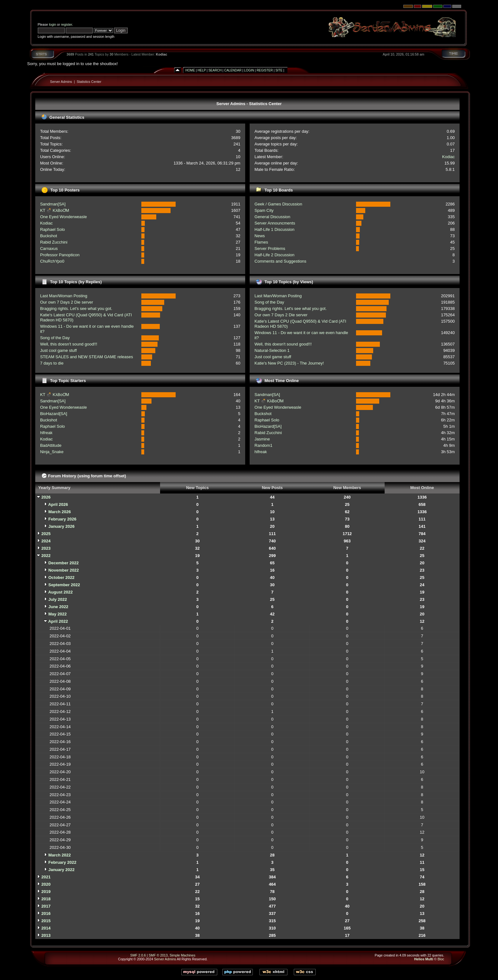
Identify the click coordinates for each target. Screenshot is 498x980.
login (53, 24)
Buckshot (48, 236)
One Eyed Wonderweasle (63, 217)
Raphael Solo (52, 229)
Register (265, 70)
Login (249, 70)
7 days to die (52, 363)
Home (190, 70)
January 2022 (61, 870)
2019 (46, 892)
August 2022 (61, 592)
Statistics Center (89, 82)
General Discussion (272, 217)
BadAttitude (51, 445)
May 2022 (57, 614)
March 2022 (60, 855)
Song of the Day (55, 338)
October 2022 (61, 577)
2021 (46, 877)
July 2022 (58, 599)
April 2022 (58, 621)
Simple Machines (182, 955)
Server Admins (61, 82)
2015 (46, 921)
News (260, 236)
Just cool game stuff (58, 350)
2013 (46, 935)
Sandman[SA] (53, 204)
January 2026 (61, 526)
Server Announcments (275, 223)
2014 (46, 928)
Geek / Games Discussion (278, 204)
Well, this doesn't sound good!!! (69, 344)
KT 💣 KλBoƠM (55, 210)
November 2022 (64, 570)
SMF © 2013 (158, 955)
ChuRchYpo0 (52, 261)
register (67, 24)
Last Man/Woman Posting (64, 296)
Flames (261, 242)
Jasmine (262, 439)
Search (215, 70)
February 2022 (62, 862)
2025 (46, 534)
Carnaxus (49, 248)
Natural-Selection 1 (272, 350)
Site (279, 70)
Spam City (264, 210)
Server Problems (270, 248)
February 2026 (62, 519)
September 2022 (64, 585)
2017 (46, 906)
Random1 (263, 445)
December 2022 (63, 563)
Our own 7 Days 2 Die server (67, 302)
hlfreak (46, 433)
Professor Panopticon (60, 255)
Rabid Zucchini (54, 242)
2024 (46, 541)
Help (202, 70)
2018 (46, 899)
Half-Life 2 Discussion (274, 255)
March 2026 (60, 512)
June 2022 (58, 607)
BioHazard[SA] (54, 414)
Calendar (233, 70)
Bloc (441, 959)
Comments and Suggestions (280, 261)
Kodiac (162, 54)
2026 (46, 497)
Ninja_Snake (52, 452)
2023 (46, 548)
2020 (46, 884)
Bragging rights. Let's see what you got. (76, 309)
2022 (46, 556)
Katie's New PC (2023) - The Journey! (289, 363)
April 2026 (58, 504)
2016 (46, 913)
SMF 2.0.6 (138, 955)
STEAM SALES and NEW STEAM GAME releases (87, 357)
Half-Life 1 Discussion (274, 229)
